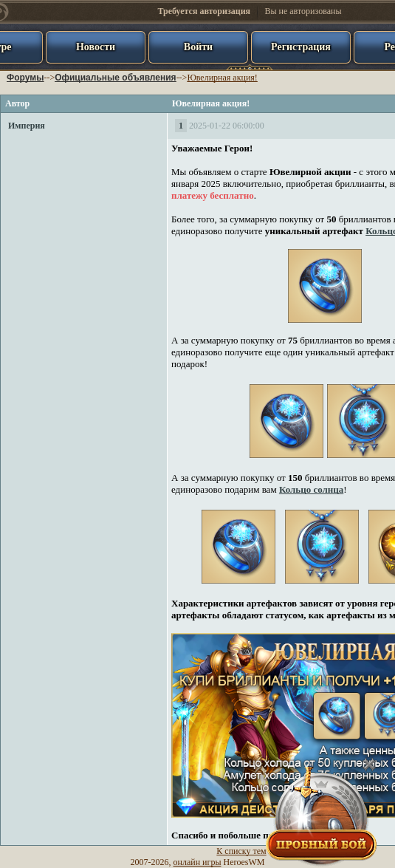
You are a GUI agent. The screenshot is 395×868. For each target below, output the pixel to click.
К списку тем (241, 851)
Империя (27, 126)
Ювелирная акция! (222, 78)
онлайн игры (197, 862)
